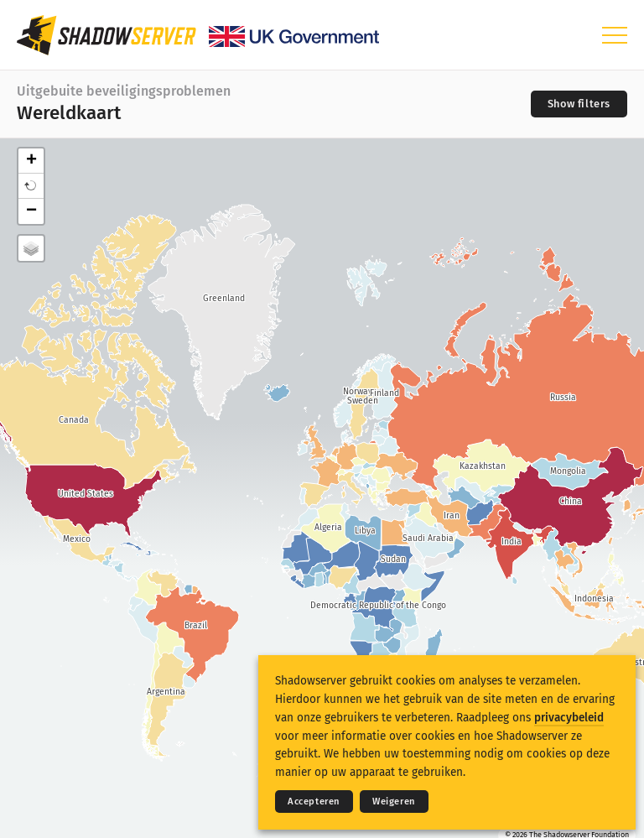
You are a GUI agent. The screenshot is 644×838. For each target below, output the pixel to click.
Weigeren (394, 802)
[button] (31, 186)
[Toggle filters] (579, 104)
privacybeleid (569, 718)
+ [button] (31, 161)
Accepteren (314, 802)
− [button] (31, 211)
